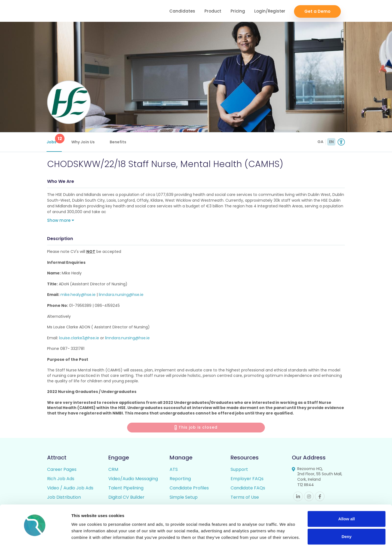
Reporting (180, 479)
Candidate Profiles (189, 488)
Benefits (119, 142)
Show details (84, 537)
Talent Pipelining (126, 488)
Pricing (238, 11)
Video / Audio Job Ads (70, 488)
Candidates (182, 11)
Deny (347, 521)
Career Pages (62, 470)
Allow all (347, 504)
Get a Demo (317, 11)
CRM (113, 470)
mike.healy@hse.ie (78, 295)
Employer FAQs (247, 479)
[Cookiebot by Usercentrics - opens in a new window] (35, 537)
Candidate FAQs (248, 488)
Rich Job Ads (61, 479)
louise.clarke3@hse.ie (79, 338)
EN (331, 142)
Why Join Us (84, 142)
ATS (174, 470)
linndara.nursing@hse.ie (121, 295)
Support (239, 470)
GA (320, 142)
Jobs (55, 139)
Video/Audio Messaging (133, 479)
